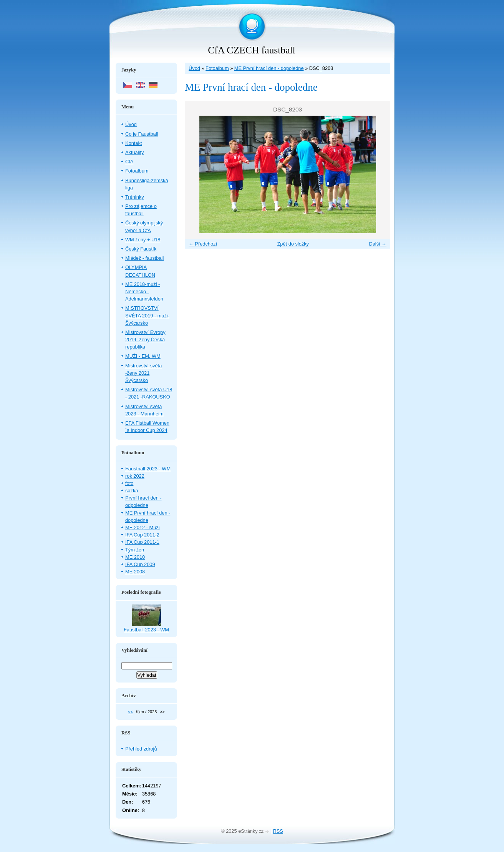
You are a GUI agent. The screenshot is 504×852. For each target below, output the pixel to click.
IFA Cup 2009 (140, 564)
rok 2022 (135, 476)
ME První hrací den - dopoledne (269, 68)
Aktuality (134, 152)
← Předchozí (203, 244)
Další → (378, 244)
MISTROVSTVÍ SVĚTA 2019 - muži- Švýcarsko (147, 315)
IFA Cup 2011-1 (142, 542)
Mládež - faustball (144, 258)
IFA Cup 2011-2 (142, 535)
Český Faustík (141, 249)
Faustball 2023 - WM (148, 469)
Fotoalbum (217, 68)
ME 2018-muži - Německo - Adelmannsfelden (144, 291)
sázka (132, 491)
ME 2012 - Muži (143, 527)
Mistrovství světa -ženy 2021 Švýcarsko (143, 373)
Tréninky (135, 197)
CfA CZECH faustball (251, 50)
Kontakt (133, 143)
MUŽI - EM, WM (143, 356)
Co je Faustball (142, 134)
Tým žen (135, 550)
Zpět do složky (293, 244)
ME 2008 (135, 572)
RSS (278, 831)
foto (129, 483)
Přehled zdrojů (141, 749)
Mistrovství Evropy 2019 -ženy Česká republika (145, 340)
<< (130, 712)
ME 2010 (135, 557)
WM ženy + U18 (143, 240)
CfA (129, 162)
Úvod (194, 68)
